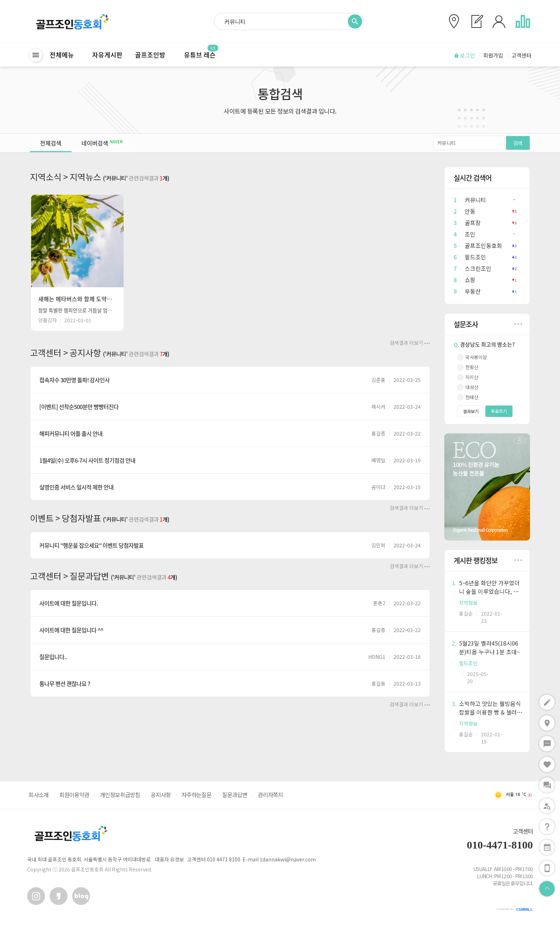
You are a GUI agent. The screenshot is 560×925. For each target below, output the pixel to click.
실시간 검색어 (472, 178)
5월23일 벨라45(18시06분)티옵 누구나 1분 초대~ (489, 647)
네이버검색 (102, 143)
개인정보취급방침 (120, 795)
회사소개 (39, 795)
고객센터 (523, 831)
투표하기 (499, 411)
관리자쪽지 (270, 795)
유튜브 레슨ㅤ (203, 55)
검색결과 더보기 (410, 343)
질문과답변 (235, 795)
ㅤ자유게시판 (104, 55)
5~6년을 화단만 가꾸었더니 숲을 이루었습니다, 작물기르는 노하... (489, 591)
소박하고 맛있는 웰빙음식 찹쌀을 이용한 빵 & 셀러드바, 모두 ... (491, 712)
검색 (518, 143)
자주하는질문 (196, 795)
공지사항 (161, 795)
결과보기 (471, 411)
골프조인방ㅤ (153, 55)
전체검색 (51, 143)
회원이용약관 (74, 795)
